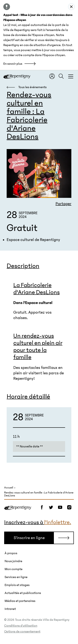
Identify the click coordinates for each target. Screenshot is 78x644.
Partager (63, 204)
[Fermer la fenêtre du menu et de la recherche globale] (71, 76)
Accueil (9, 488)
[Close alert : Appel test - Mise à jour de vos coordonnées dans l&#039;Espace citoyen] (71, 7)
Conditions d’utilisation (21, 626)
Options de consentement (22, 631)
